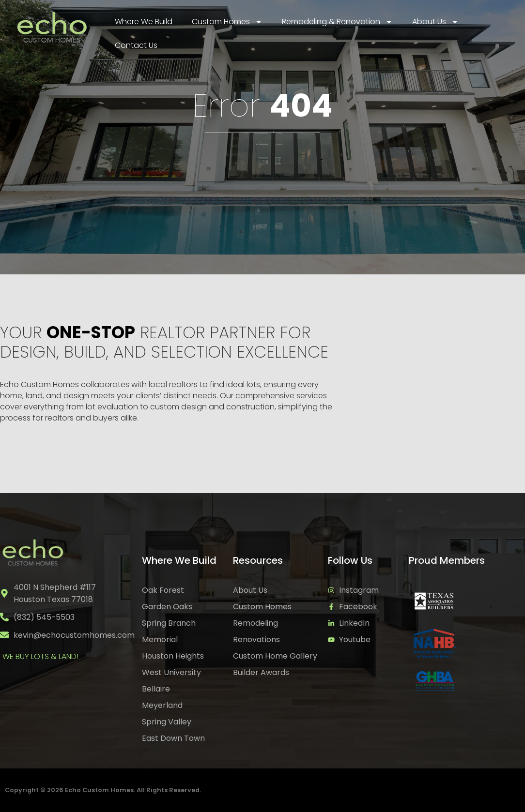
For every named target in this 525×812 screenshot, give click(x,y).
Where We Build (144, 22)
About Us (435, 22)
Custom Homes (227, 22)
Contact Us (136, 45)
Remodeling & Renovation (337, 22)
